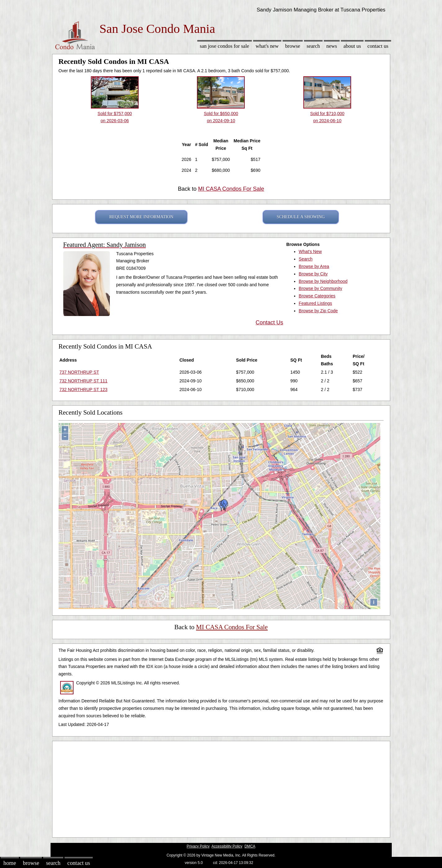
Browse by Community (320, 288)
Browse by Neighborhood (323, 281)
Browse (292, 46)
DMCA (250, 846)
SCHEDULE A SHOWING (301, 217)
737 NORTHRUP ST (79, 372)
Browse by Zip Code (318, 311)
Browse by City (313, 274)
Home (10, 863)
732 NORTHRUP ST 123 (84, 389)
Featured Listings (315, 303)
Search (313, 46)
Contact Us (378, 46)
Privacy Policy (198, 846)
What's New (267, 46)
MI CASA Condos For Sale (231, 189)
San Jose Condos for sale (224, 46)
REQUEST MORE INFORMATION (141, 217)
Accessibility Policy (227, 846)
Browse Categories (317, 296)
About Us (352, 46)
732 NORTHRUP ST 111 (84, 381)
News (332, 46)
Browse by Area (314, 266)
